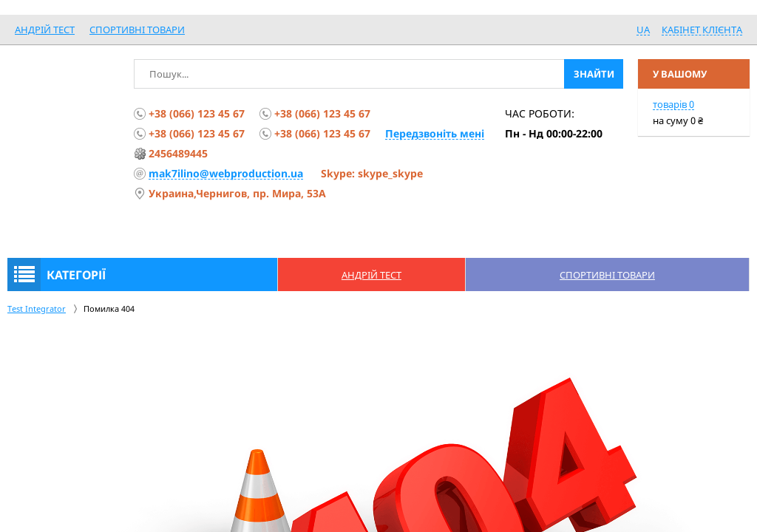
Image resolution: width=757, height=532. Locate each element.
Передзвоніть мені (435, 133)
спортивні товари (137, 30)
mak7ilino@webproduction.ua (226, 173)
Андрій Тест (45, 30)
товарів (673, 104)
